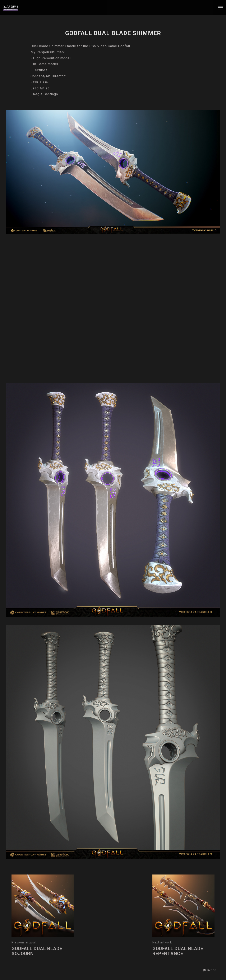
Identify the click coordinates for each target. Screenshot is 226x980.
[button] (210, 970)
